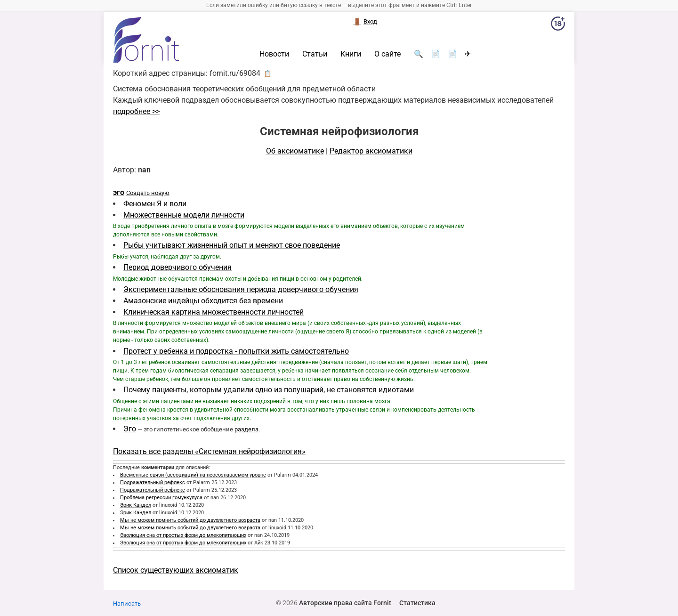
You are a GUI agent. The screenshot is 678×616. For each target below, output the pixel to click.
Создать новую (148, 193)
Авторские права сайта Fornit (345, 603)
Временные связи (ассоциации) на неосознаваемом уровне (193, 475)
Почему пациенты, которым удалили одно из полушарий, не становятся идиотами (269, 390)
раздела (246, 429)
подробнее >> (136, 111)
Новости (274, 54)
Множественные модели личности (184, 215)
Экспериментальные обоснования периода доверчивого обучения (241, 289)
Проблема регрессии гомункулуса (161, 498)
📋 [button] (268, 73)
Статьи (315, 54)
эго (119, 192)
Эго (130, 429)
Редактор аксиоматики (371, 151)
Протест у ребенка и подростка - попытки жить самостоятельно (236, 351)
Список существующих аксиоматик (176, 570)
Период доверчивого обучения (178, 267)
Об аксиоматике (295, 151)
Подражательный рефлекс (153, 482)
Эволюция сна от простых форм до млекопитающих (183, 535)
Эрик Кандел (136, 505)
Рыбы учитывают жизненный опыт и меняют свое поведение (232, 245)
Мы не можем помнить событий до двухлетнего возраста (190, 520)
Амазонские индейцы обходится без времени (203, 301)
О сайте (387, 54)
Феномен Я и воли (155, 204)
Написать (127, 604)
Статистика (417, 603)
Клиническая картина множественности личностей (214, 312)
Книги (351, 54)
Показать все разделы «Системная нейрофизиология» (209, 451)
